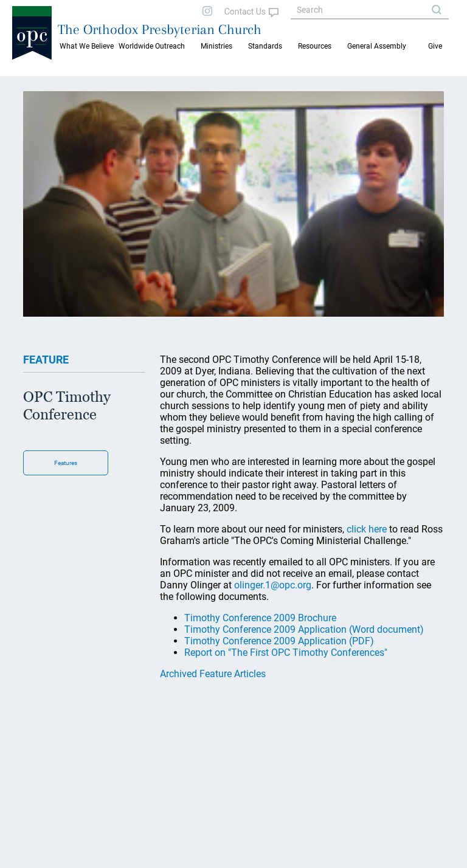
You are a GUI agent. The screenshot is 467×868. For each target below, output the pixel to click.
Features (66, 463)
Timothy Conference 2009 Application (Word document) (304, 629)
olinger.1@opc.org (273, 585)
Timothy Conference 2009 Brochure (260, 618)
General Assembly (377, 46)
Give (435, 46)
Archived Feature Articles (213, 674)
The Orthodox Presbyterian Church (160, 29)
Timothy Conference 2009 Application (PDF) (279, 641)
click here (367, 529)
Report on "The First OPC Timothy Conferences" (286, 653)
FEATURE (46, 360)
